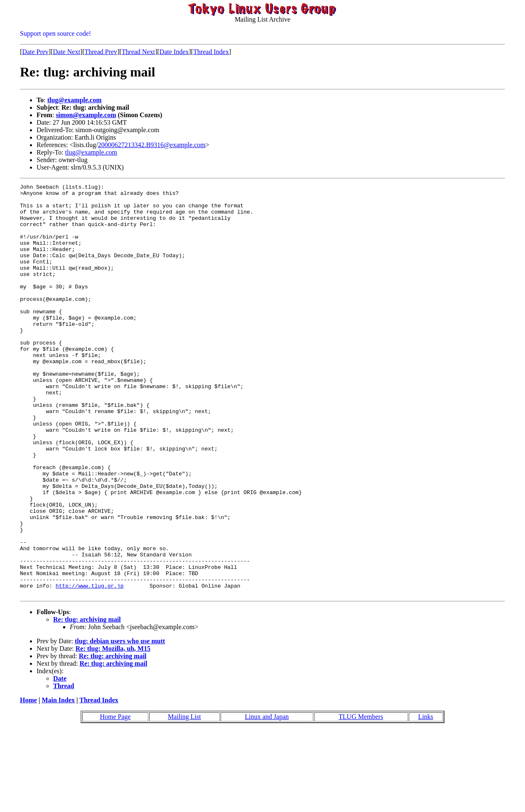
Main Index (58, 782)
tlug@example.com (75, 100)
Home (28, 782)
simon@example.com (86, 115)
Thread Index (211, 52)
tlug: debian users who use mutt (120, 723)
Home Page (115, 799)
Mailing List (184, 799)
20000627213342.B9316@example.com (152, 145)
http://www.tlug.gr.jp (90, 667)
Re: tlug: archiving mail (87, 702)
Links (426, 799)
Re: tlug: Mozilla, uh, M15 (113, 731)
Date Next (67, 52)
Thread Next (138, 52)
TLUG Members (361, 799)
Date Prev (35, 52)
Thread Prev (101, 52)
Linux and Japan (267, 799)
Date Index (174, 52)
